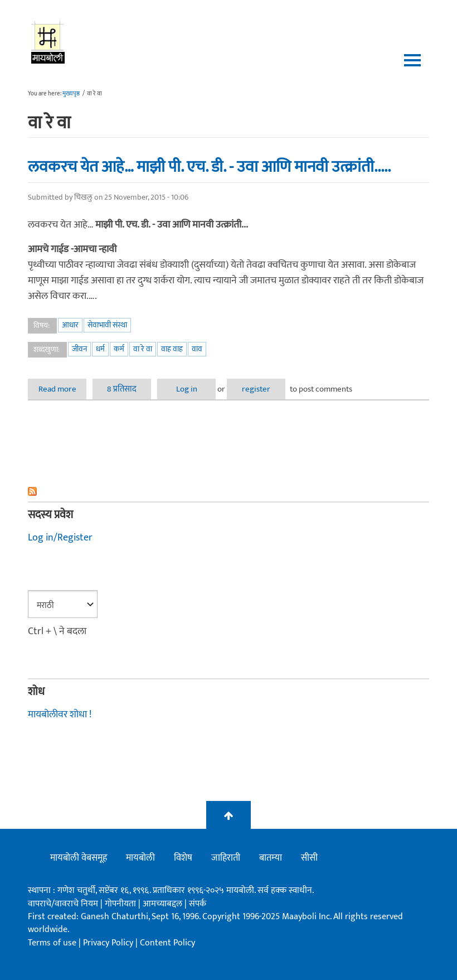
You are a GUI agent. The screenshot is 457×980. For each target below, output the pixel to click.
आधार (70, 325)
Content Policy (167, 943)
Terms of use (52, 943)
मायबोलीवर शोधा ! (60, 715)
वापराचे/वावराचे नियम (63, 904)
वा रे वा (143, 349)
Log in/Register (60, 538)
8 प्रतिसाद (122, 389)
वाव (197, 349)
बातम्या (271, 858)
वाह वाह (172, 349)
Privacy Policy (109, 943)
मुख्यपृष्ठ (71, 94)
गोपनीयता (121, 904)
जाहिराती (226, 858)
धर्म (100, 349)
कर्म (119, 349)
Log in (187, 389)
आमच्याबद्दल (164, 904)
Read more (63, 389)
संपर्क (198, 904)
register (256, 389)
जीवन (79, 349)
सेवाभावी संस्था (107, 325)
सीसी (309, 858)
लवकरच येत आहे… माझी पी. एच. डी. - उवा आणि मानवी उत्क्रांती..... (209, 167)
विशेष (183, 858)
